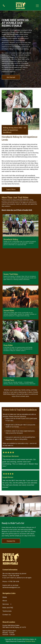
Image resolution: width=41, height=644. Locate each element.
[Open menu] (37, 6)
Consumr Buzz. (30, 641)
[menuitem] (21, 598)
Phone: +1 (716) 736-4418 (11, 576)
